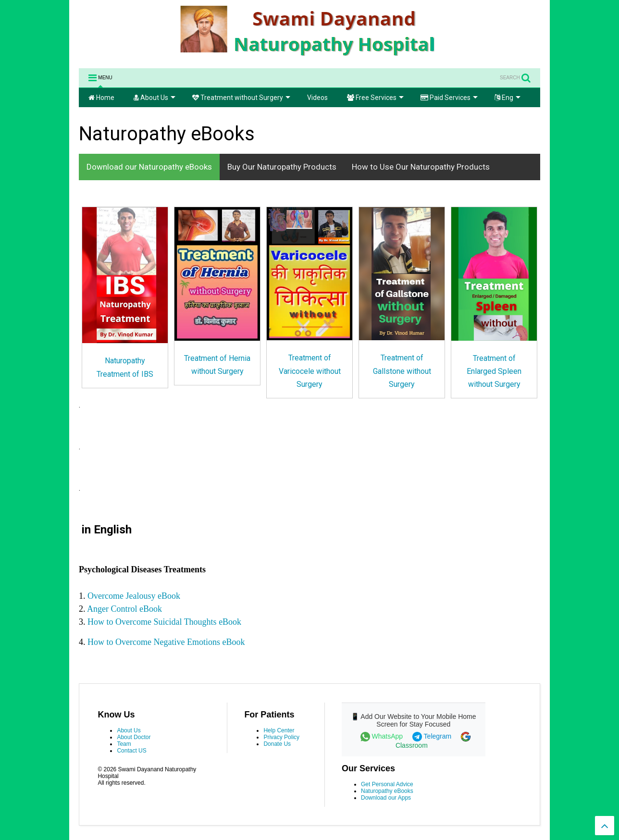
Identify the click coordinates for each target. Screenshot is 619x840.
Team (124, 744)
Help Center (279, 730)
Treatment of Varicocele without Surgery (310, 371)
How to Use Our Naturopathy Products (421, 167)
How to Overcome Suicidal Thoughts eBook (164, 622)
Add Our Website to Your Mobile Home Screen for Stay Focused (418, 720)
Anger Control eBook (125, 609)
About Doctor (134, 737)
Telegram (433, 736)
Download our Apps (386, 798)
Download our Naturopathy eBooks (149, 167)
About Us (155, 98)
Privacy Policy (281, 737)
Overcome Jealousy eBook (134, 596)
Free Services (375, 98)
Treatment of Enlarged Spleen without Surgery (494, 371)
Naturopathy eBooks (387, 791)
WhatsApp (383, 736)
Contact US (131, 751)
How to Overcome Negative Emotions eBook (166, 642)
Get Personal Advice (387, 784)
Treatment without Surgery (241, 98)
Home (101, 98)
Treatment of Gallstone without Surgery (402, 371)
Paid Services (449, 98)
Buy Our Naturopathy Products (282, 167)
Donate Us (277, 744)
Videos (317, 98)
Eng (508, 98)
